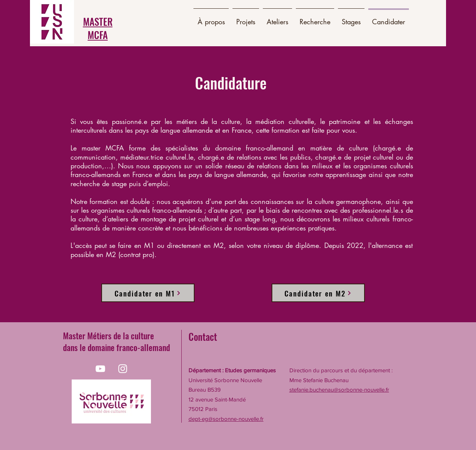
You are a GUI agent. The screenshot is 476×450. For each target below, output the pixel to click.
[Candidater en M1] (148, 293)
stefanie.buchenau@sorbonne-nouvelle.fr (339, 390)
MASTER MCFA (98, 28)
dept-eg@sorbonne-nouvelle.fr (226, 419)
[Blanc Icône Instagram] (123, 369)
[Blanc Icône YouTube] (100, 369)
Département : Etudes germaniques (232, 370)
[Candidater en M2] (318, 293)
